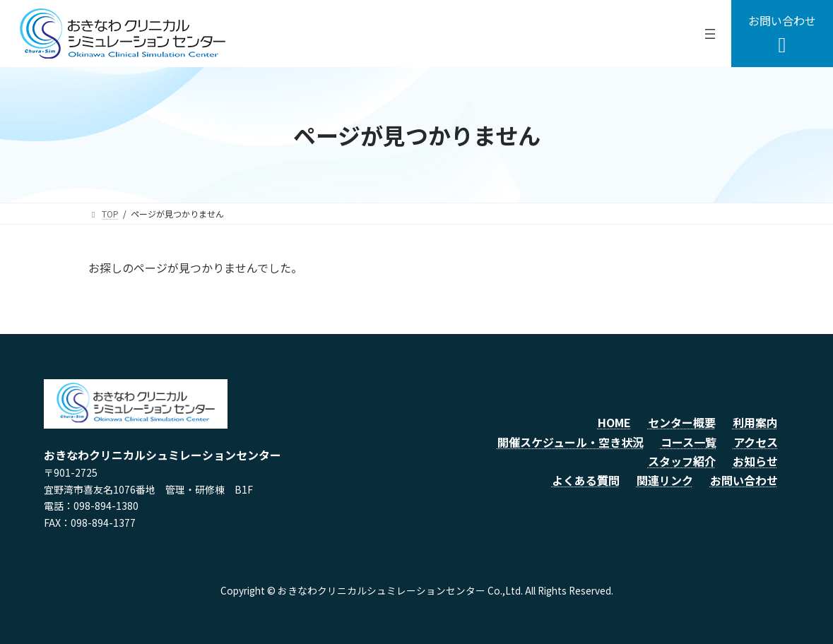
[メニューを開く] (710, 34)
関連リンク (665, 480)
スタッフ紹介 (682, 461)
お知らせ (755, 461)
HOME (614, 422)
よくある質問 (586, 480)
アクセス (756, 442)
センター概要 (682, 422)
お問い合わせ (744, 480)
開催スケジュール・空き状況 (571, 442)
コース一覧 (689, 442)
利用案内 (755, 422)
